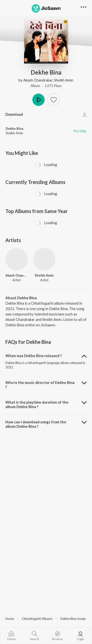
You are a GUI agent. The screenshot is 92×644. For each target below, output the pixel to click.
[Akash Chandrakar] (17, 259)
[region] (46, 618)
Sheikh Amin (64, 80)
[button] (53, 100)
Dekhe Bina (14, 129)
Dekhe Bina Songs (73, 619)
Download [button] (14, 114)
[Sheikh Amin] (44, 259)
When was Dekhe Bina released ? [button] (33, 356)
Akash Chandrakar (38, 80)
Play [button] (39, 100)
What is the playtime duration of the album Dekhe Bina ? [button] (37, 404)
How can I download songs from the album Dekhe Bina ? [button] (36, 424)
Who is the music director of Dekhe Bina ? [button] (40, 385)
